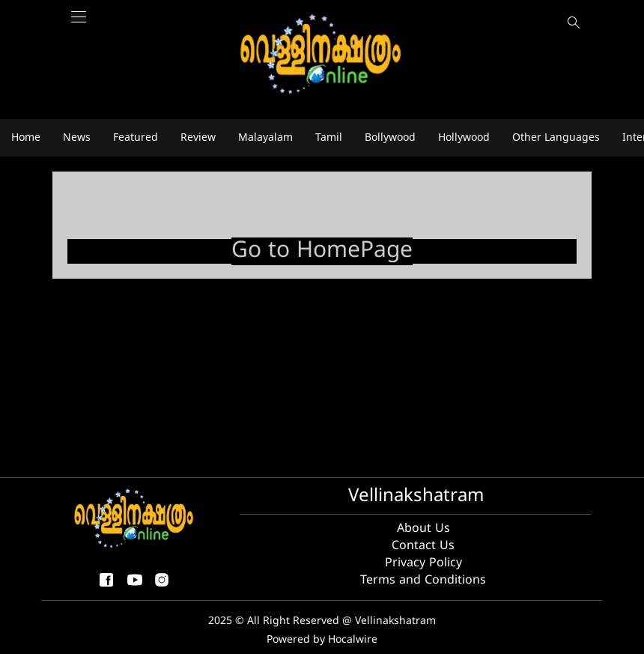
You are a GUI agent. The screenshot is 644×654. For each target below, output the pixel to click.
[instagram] (162, 586)
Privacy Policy (423, 563)
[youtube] (135, 586)
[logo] (322, 55)
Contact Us (423, 546)
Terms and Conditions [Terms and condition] (423, 581)
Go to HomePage (322, 251)
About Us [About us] (423, 529)
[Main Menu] (79, 24)
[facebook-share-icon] (106, 586)
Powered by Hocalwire (322, 640)
